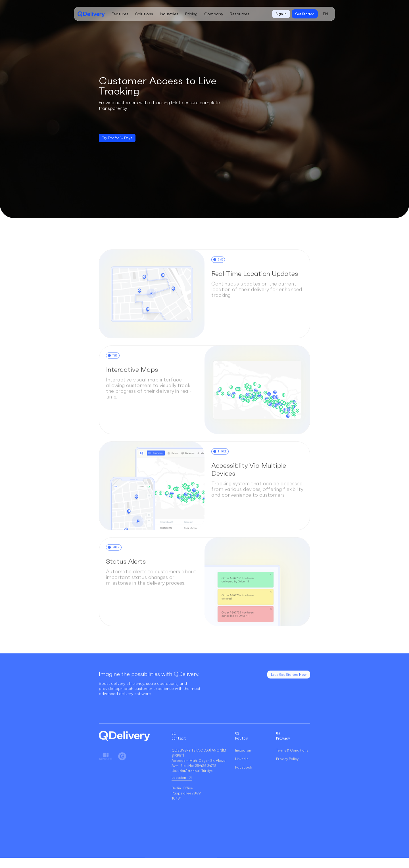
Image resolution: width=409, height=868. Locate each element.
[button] (120, 14)
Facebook (244, 774)
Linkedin (242, 766)
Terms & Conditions (292, 757)
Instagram (244, 757)
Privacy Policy (287, 766)
